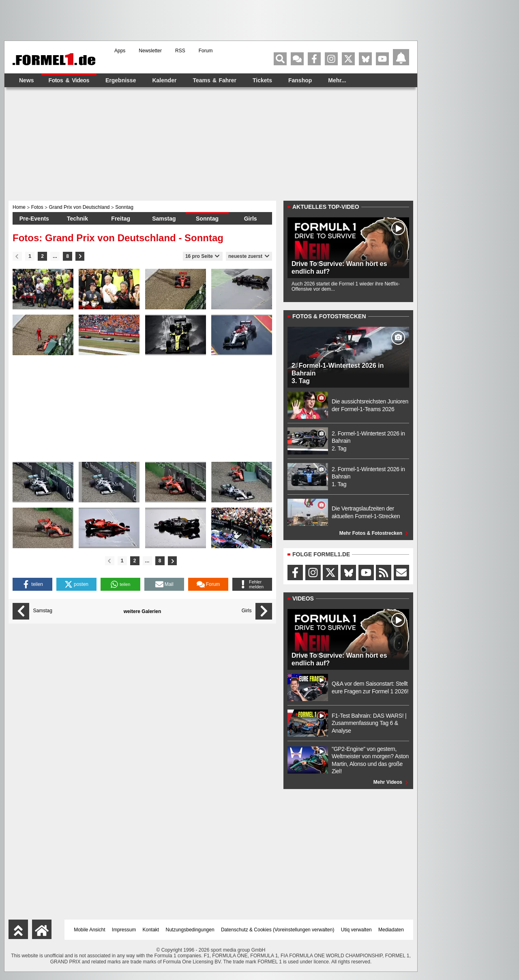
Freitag (121, 219)
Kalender (164, 80)
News (27, 80)
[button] (32, 584)
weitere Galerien (143, 611)
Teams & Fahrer (214, 80)
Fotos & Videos (69, 80)
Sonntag (207, 219)
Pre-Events (34, 219)
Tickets (262, 80)
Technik (77, 219)
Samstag (164, 219)
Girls (251, 219)
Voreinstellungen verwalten (303, 930)
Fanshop (300, 80)
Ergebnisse (121, 80)
